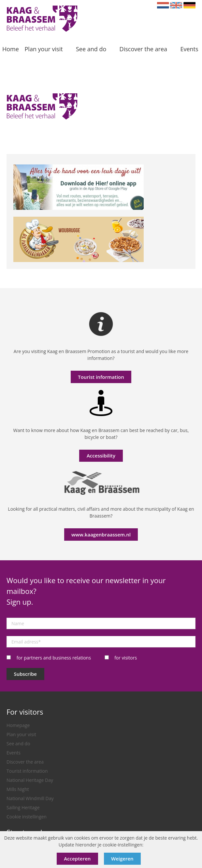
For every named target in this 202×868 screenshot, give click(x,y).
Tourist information (101, 377)
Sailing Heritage (23, 807)
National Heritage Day (30, 780)
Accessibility (101, 456)
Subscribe (26, 674)
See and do (18, 744)
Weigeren (122, 859)
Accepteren (77, 859)
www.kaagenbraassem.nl (101, 535)
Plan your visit (21, 734)
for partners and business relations (54, 658)
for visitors (126, 658)
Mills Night (18, 789)
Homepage (18, 725)
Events (14, 753)
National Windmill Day (30, 798)
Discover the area (25, 762)
